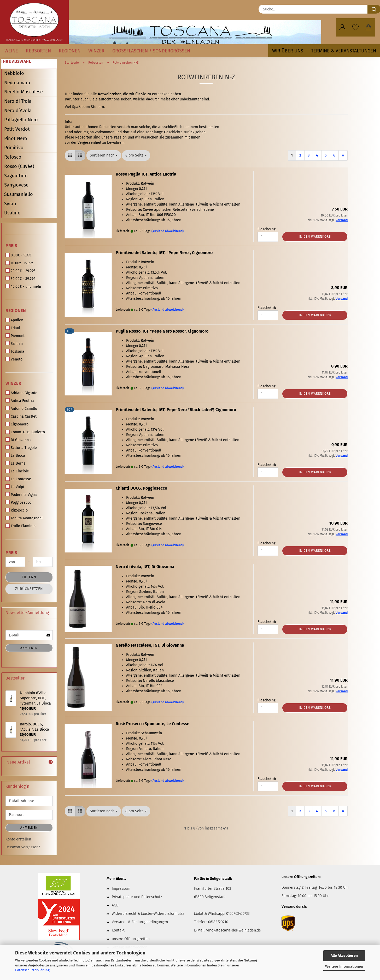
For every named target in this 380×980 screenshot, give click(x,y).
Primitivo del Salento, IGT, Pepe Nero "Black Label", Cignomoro (176, 410)
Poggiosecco (18, 502)
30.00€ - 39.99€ (20, 279)
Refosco (13, 157)
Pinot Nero (16, 139)
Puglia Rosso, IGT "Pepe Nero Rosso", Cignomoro (162, 331)
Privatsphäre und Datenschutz (137, 897)
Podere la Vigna (21, 495)
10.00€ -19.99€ (19, 263)
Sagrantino (16, 176)
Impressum (121, 889)
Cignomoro (17, 424)
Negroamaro (17, 83)
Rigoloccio (17, 510)
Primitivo (14, 148)
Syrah (10, 204)
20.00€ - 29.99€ (20, 271)
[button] (342, 27)
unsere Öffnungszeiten (131, 939)
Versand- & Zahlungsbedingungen (140, 922)
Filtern (29, 577)
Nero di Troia (18, 101)
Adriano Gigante (21, 393)
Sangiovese (16, 185)
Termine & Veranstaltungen (344, 51)
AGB (115, 905)
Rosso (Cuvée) (19, 166)
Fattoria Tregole (21, 448)
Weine (11, 51)
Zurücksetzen (29, 589)
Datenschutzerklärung (32, 970)
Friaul (13, 328)
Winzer (96, 51)
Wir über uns (288, 51)
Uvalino (12, 213)
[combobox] (104, 155)
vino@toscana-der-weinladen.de (234, 930)
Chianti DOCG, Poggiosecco (141, 488)
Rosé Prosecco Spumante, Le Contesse (153, 724)
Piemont (15, 336)
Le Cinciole (17, 471)
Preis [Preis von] (11, 553)
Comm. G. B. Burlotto (25, 432)
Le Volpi (15, 487)
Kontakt (118, 930)
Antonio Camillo (21, 408)
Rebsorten (38, 51)
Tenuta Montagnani (24, 518)
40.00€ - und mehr (23, 286)
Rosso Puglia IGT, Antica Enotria (146, 174)
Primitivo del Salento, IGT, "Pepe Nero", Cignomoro (164, 253)
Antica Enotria (20, 401)
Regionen (70, 51)
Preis (11, 246)
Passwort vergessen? (23, 847)
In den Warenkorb (315, 237)
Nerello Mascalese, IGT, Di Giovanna (150, 645)
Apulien (14, 320)
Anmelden (29, 648)
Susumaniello (19, 194)
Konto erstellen (18, 839)
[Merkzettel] (355, 27)
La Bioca (15, 455)
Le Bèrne (16, 463)
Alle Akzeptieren (344, 956)
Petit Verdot (17, 129)
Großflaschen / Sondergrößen (151, 51)
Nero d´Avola (18, 111)
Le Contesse (18, 479)
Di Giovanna (18, 440)
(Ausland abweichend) (168, 231)
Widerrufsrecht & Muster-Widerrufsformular (148, 914)
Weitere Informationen (344, 967)
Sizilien (14, 344)
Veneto (14, 359)
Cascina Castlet (21, 416)
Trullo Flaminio (21, 526)
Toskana (15, 351)
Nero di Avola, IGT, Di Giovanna (145, 567)
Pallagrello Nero (21, 120)
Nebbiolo (14, 73)
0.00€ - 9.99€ (19, 255)
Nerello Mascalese (24, 92)
